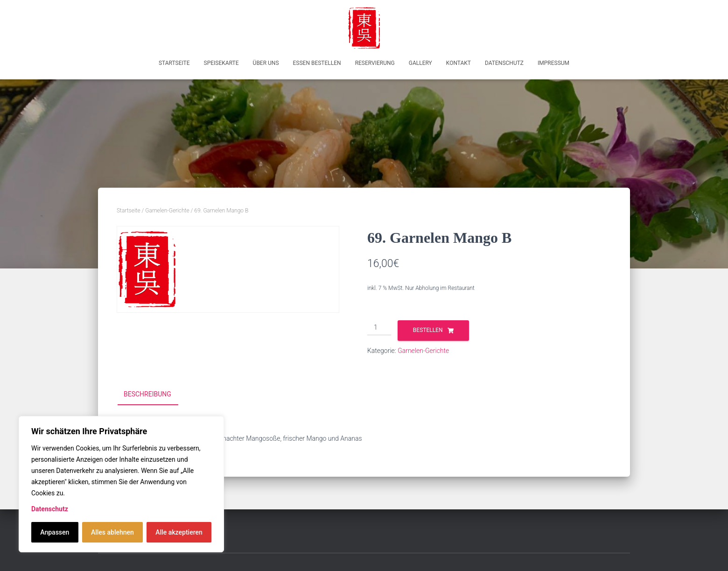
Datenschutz (50, 509)
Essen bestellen (317, 63)
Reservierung (375, 63)
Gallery (420, 63)
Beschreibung (147, 394)
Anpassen (55, 532)
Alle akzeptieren (179, 532)
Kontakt (458, 63)
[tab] (154, 395)
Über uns (266, 63)
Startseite (174, 63)
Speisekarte (221, 63)
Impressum (553, 63)
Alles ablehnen (112, 532)
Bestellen (428, 330)
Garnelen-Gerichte (167, 211)
